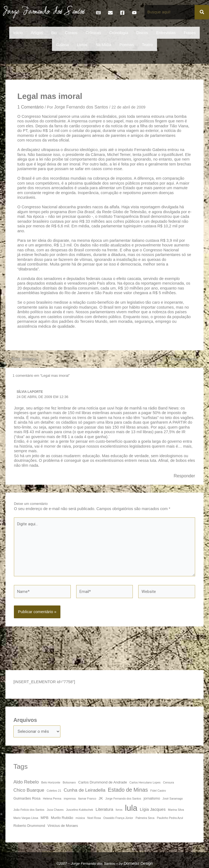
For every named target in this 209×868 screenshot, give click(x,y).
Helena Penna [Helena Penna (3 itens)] (52, 798)
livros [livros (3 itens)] (119, 810)
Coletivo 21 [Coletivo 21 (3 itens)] (54, 791)
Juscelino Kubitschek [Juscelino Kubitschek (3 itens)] (80, 810)
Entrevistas (166, 33)
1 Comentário (30, 107)
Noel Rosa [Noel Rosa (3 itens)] (94, 818)
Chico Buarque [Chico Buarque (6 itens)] (29, 790)
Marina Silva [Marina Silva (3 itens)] (176, 810)
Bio (54, 33)
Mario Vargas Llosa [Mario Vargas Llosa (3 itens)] (26, 818)
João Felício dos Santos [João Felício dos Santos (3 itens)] (29, 810)
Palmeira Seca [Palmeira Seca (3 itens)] (145, 818)
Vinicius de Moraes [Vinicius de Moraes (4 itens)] (63, 826)
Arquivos (25, 720)
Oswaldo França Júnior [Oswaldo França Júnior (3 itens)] (118, 818)
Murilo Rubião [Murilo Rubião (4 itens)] (62, 818)
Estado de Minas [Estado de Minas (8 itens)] (128, 790)
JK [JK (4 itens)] (101, 798)
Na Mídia (103, 45)
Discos (142, 33)
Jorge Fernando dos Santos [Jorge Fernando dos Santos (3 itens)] (123, 798)
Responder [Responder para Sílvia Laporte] (184, 476)
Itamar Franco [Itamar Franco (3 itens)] (87, 798)
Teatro (147, 45)
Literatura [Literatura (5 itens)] (104, 809)
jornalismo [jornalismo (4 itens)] (152, 798)
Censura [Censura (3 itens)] (168, 782)
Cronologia (119, 33)
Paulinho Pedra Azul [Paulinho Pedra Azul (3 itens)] (170, 818)
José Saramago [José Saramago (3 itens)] (173, 798)
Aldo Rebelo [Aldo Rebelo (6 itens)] (26, 782)
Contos (71, 33)
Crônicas (93, 33)
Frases (190, 33)
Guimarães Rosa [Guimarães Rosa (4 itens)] (27, 798)
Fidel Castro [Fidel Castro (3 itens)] (158, 791)
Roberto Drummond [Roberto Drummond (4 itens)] (29, 826)
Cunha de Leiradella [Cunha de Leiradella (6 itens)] (84, 790)
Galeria (62, 45)
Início (18, 33)
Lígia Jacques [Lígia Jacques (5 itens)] (153, 809)
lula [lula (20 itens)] (131, 808)
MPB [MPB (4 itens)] (44, 818)
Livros (82, 45)
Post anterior (21, 359)
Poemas (127, 45)
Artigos (37, 33)
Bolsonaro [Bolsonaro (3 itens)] (69, 782)
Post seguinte (187, 359)
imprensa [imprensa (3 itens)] (70, 798)
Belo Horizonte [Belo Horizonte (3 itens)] (51, 782)
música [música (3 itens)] (80, 818)
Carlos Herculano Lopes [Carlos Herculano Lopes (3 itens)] (145, 782)
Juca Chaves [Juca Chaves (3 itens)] (55, 810)
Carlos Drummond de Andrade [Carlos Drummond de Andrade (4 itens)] (103, 782)
